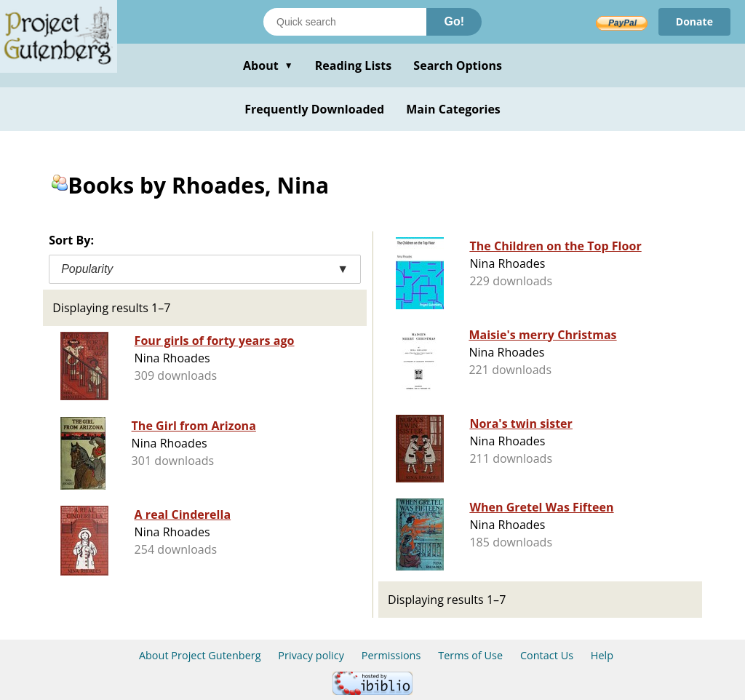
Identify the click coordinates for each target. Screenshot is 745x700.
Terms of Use (470, 655)
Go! (454, 21)
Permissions (391, 655)
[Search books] (345, 22)
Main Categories (453, 109)
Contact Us (547, 655)
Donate (694, 21)
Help (602, 655)
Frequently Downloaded (314, 109)
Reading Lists (354, 65)
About (268, 65)
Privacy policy (311, 655)
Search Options (458, 65)
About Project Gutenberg (200, 655)
